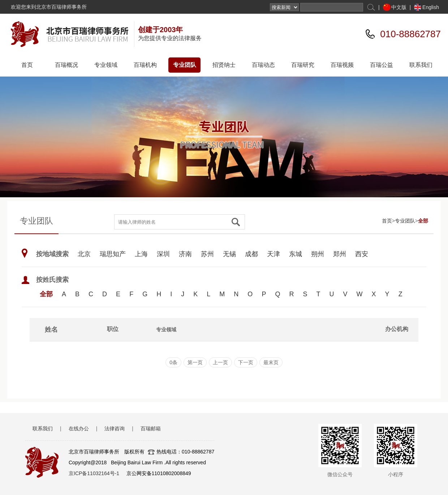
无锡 (229, 254)
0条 (173, 362)
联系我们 (421, 65)
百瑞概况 (66, 65)
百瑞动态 (263, 65)
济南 (185, 254)
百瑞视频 (342, 65)
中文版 (399, 7)
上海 (141, 254)
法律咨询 (115, 429)
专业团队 (185, 65)
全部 (423, 221)
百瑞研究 (303, 65)
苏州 (207, 254)
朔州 (318, 254)
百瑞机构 (145, 65)
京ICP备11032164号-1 (94, 473)
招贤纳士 (224, 65)
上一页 (220, 362)
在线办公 (79, 429)
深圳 (163, 254)
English (431, 7)
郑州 (340, 254)
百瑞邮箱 (151, 429)
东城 (296, 254)
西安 (362, 254)
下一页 (246, 362)
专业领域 (106, 65)
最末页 (271, 362)
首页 (27, 65)
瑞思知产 (113, 254)
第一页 (195, 362)
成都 (251, 254)
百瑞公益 (382, 65)
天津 (273, 254)
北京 (84, 254)
